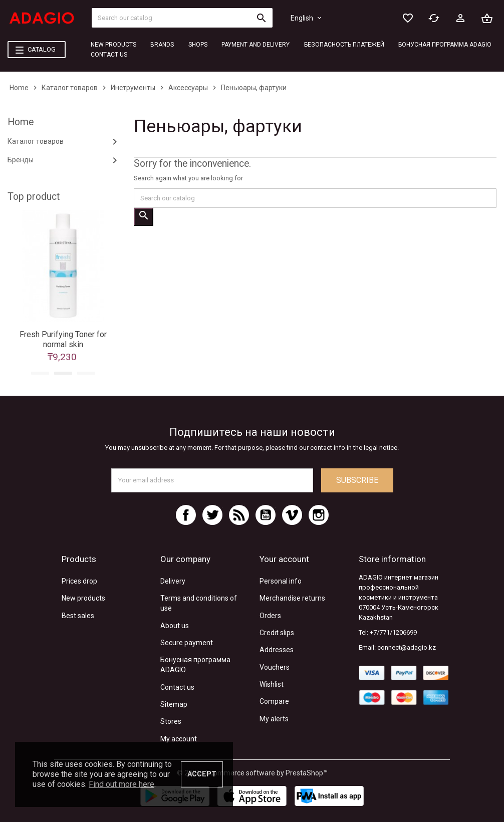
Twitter (212, 515)
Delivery (173, 581)
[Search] (182, 18)
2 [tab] (63, 373)
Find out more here (121, 784)
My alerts (274, 719)
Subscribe (357, 480)
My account (179, 739)
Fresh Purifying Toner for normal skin (63, 339)
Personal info (281, 581)
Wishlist (272, 684)
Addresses (277, 650)
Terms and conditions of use (199, 603)
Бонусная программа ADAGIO (195, 665)
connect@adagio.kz (407, 647)
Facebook (186, 515)
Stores (171, 721)
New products (83, 598)
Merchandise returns (292, 598)
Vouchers (275, 667)
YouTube (266, 515)
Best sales (78, 616)
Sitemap (174, 704)
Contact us (177, 687)
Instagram (319, 515)
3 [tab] (86, 373)
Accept (202, 774)
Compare (274, 701)
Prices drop (79, 581)
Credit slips (277, 633)
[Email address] (212, 480)
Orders (270, 616)
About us (175, 626)
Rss (239, 515)
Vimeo (292, 515)
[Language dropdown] (307, 18)
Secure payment (187, 643)
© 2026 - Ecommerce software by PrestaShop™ (252, 773)
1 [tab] (40, 373)
